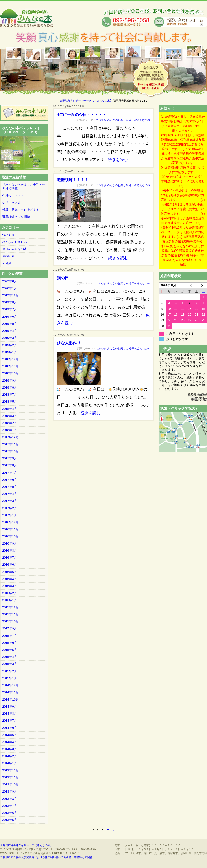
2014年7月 (10, 721)
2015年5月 (10, 650)
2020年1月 (10, 288)
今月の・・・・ (13, 195)
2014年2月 (10, 756)
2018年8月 (10, 387)
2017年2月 (10, 508)
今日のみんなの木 (140, 120)
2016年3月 (10, 586)
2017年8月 (10, 465)
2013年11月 (10, 777)
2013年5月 (10, 820)
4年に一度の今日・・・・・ (82, 115)
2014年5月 (10, 735)
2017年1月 (10, 515)
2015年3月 (10, 664)
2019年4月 (10, 331)
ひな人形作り (69, 343)
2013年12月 (10, 770)
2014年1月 (10, 763)
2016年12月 (10, 522)
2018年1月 (10, 430)
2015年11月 (10, 614)
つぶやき (101, 120)
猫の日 (63, 278)
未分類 (7, 263)
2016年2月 (10, 593)
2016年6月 (10, 565)
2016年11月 (10, 529)
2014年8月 (10, 714)
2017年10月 (10, 451)
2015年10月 (10, 621)
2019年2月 (10, 345)
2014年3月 (10, 749)
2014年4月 (10, 742)
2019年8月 (10, 302)
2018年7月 (10, 395)
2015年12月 (10, 607)
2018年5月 (10, 402)
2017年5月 (10, 487)
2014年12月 (10, 685)
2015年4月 (10, 657)
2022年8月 (10, 281)
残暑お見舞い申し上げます (21, 210)
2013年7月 (10, 806)
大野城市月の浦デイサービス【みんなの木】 (86, 101)
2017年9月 (10, 458)
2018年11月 (10, 366)
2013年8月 (10, 799)
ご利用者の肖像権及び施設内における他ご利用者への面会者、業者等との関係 (46, 857)
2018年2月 (10, 423)
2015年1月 (10, 678)
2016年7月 (10, 558)
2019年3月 (10, 338)
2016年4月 (10, 579)
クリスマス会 (11, 202)
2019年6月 (10, 317)
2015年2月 (10, 671)
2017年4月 (10, 494)
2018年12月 (10, 359)
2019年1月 (10, 352)
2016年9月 (10, 543)
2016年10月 (10, 536)
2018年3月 (10, 416)
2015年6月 (10, 643)
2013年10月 (10, 784)
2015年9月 (10, 628)
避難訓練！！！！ (73, 180)
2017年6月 (10, 480)
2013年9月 (10, 791)
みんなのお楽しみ (118, 120)
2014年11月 (10, 692)
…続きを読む (116, 160)
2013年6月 (10, 813)
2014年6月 (10, 728)
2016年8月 (10, 551)
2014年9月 (10, 707)
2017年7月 (10, 473)
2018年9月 (10, 380)
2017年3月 (10, 501)
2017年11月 (10, 444)
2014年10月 (10, 699)
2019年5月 (10, 324)
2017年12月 (10, 437)
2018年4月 (10, 409)
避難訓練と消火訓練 (16, 217)
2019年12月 (10, 295)
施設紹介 (8, 256)
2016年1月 (10, 600)
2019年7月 (10, 309)
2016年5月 (10, 572)
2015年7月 (10, 636)
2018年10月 (10, 373)
